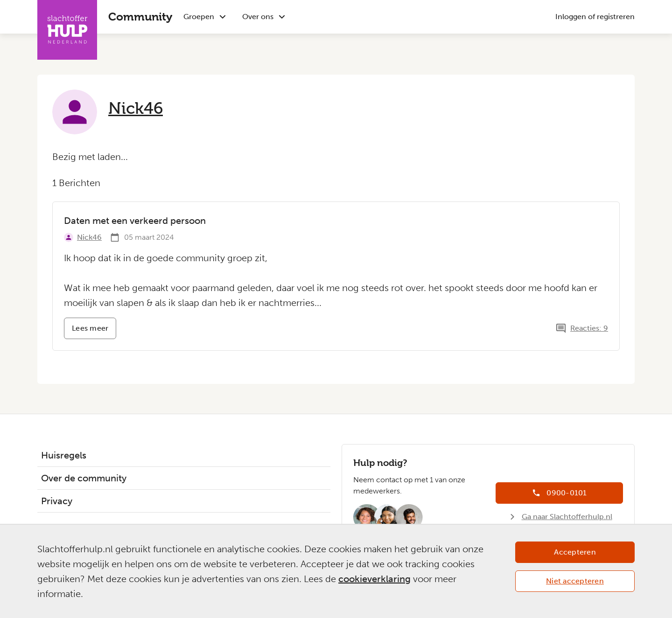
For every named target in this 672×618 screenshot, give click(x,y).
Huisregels (64, 455)
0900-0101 (567, 493)
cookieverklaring (374, 579)
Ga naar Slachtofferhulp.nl (567, 517)
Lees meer (94, 331)
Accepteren (575, 552)
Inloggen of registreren (595, 17)
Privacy (57, 501)
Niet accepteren (575, 581)
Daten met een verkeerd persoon (135, 221)
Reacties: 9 (589, 328)
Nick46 (136, 108)
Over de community (84, 478)
